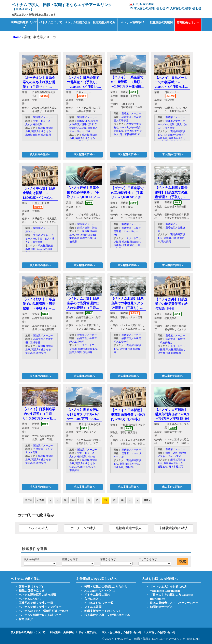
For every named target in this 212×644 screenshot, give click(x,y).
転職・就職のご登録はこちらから (106, 587)
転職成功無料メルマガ (24, 24)
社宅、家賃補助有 (127, 134)
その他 (91, 456)
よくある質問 (93, 607)
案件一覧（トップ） (32, 587)
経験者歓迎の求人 (129, 528)
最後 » (147, 500)
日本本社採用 (176, 467)
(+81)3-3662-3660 (144, 4)
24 (89, 500)
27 (114, 500)
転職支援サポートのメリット (103, 611)
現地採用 (46, 135)
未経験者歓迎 (33, 135)
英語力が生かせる (41, 131)
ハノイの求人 (38, 528)
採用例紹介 (26, 619)
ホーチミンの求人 (83, 528)
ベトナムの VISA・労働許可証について (44, 611)
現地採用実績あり (132, 242)
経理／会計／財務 (87, 228)
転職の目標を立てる (32, 591)
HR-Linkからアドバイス (100, 591)
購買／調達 (172, 453)
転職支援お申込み (104, 22)
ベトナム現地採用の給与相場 (37, 595)
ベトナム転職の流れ (77, 22)
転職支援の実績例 (161, 22)
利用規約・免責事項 (62, 632)
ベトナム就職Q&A (133, 22)
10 (65, 500)
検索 (183, 561)
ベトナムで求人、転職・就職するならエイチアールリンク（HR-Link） (157, 639)
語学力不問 (86, 238)
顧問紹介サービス (161, 607)
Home (17, 37)
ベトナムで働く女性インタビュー (40, 607)
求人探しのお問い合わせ (147, 8)
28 (122, 500)
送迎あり (132, 245)
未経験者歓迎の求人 (174, 528)
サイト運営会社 (88, 632)
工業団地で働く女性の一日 (36, 603)
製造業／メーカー (43, 117)
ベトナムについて (51, 22)
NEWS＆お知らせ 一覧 (99, 603)
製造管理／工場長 (131, 228)
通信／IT (30, 232)
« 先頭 (41, 500)
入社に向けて (93, 599)
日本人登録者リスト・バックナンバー (174, 603)
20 (73, 500)
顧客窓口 (82, 121)
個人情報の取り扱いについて (28, 632)
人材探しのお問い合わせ (183, 8)
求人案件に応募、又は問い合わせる (107, 615)
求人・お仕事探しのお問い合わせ (122, 632)
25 (97, 500)
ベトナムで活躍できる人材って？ (40, 615)
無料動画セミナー (188, 22)
